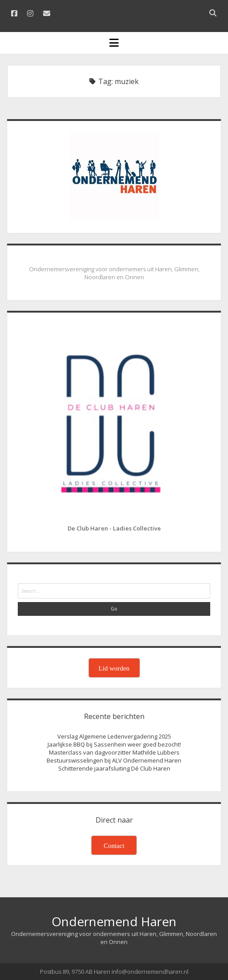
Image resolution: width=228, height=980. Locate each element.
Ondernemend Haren (114, 921)
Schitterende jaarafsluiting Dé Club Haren (114, 768)
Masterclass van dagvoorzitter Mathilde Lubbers (114, 752)
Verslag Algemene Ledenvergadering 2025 (114, 736)
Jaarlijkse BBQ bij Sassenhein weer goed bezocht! (114, 744)
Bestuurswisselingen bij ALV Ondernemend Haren (114, 760)
